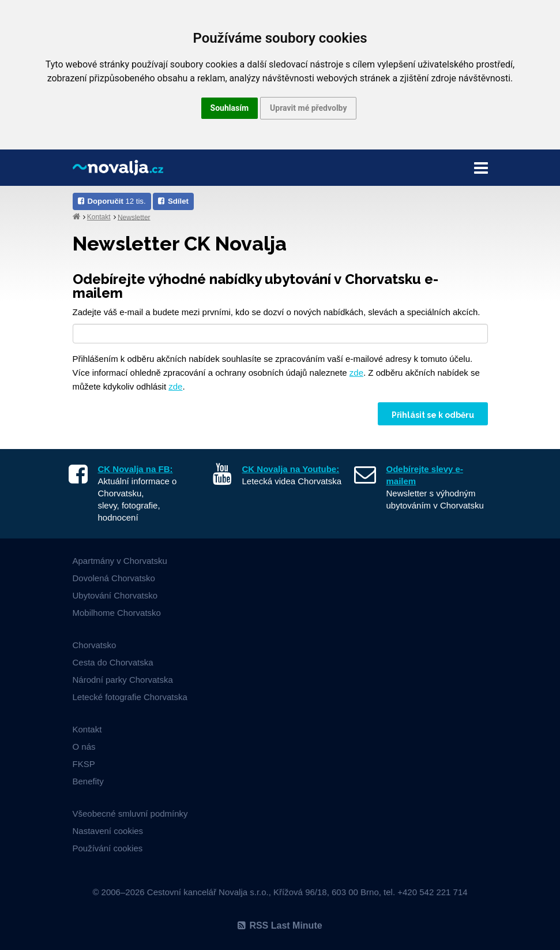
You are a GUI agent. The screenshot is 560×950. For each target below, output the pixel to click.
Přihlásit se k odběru (433, 415)
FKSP (84, 764)
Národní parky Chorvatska (123, 680)
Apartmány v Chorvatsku (120, 561)
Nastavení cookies (108, 831)
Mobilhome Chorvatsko (117, 613)
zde (356, 373)
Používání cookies (108, 848)
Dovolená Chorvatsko (114, 578)
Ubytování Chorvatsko (115, 595)
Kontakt (99, 217)
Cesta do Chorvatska (113, 662)
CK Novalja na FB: (136, 469)
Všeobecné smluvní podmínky (130, 814)
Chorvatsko (95, 645)
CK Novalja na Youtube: (291, 469)
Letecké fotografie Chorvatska (130, 697)
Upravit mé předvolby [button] (308, 108)
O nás (84, 747)
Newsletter (134, 217)
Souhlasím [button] (230, 108)
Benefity (88, 781)
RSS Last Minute (280, 925)
